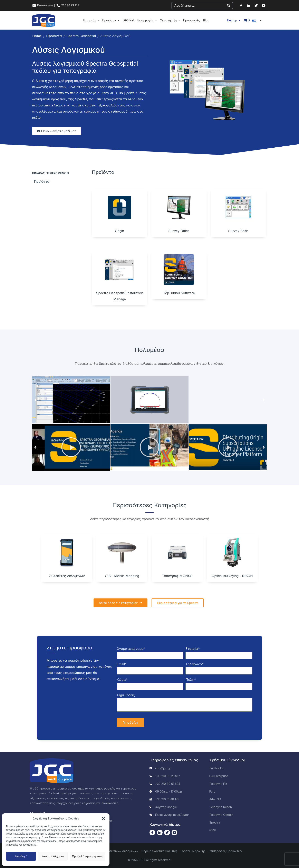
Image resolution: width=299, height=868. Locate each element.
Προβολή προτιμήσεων (88, 856)
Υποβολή (130, 722)
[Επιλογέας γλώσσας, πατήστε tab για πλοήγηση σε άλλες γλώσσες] (258, 20)
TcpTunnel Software (179, 293)
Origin (119, 231)
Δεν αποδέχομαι (53, 856)
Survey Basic (238, 231)
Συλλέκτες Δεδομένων (67, 576)
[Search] (229, 6)
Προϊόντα (42, 181)
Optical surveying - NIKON (232, 576)
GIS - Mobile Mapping (122, 576)
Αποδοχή (21, 856)
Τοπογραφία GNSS (177, 576)
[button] (103, 818)
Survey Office (179, 231)
